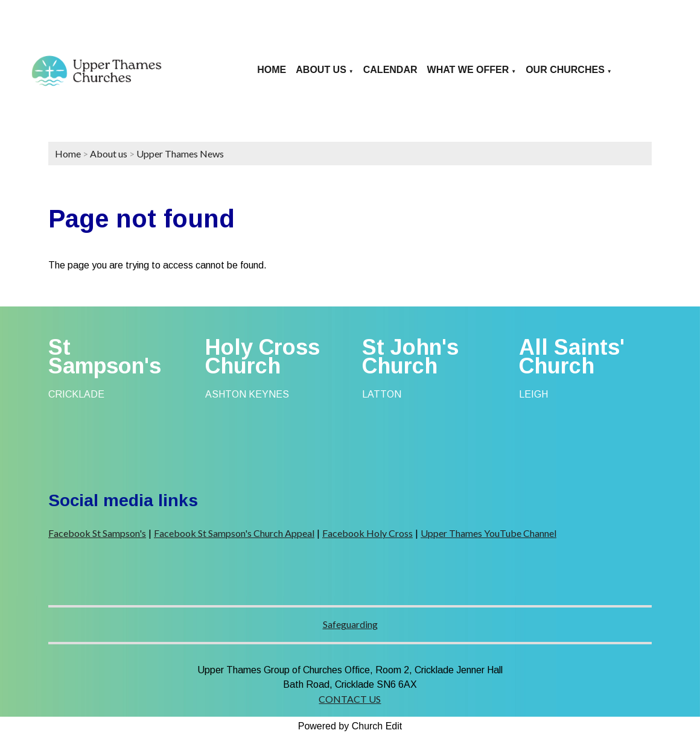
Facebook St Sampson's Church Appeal (234, 533)
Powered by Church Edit (350, 726)
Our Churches (565, 70)
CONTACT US (350, 699)
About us (321, 70)
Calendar (390, 70)
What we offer (468, 70)
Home (272, 70)
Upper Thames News (180, 154)
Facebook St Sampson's (97, 533)
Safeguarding (350, 624)
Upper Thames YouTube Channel (488, 533)
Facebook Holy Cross (367, 533)
